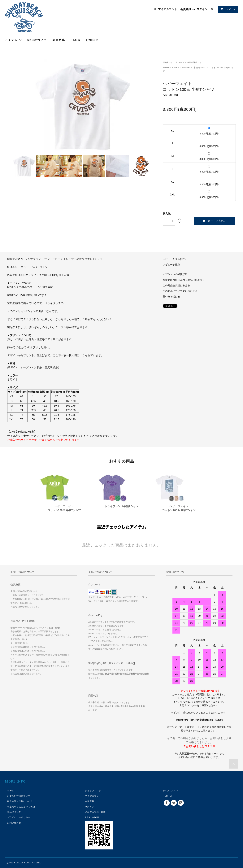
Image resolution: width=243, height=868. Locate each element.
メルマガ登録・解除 (95, 812)
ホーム (11, 791)
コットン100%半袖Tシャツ (191, 62)
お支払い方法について (19, 796)
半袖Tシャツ (169, 62)
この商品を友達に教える (176, 286)
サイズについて (171, 791)
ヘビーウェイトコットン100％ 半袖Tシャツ (64, 508)
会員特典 (59, 40)
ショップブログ (93, 791)
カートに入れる (214, 221)
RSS (87, 817)
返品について (14, 812)
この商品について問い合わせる (180, 291)
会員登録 (186, 9)
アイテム (13, 40)
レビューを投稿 (171, 265)
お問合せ (92, 40)
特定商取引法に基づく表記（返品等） (184, 280)
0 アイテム (228, 9)
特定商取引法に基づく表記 (21, 807)
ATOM (96, 817)
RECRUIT (168, 796)
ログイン (202, 9)
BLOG (76, 40)
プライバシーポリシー (19, 817)
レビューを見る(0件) (174, 259)
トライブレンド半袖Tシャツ (121, 506)
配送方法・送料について (20, 801)
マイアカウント (167, 9)
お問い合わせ (14, 823)
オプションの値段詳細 (175, 274)
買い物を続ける (171, 297)
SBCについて (37, 40)
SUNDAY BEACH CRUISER (176, 68)
